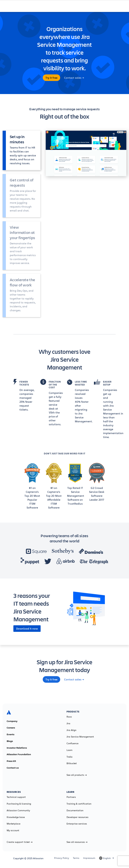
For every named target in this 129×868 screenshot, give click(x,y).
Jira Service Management (80, 737)
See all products (77, 775)
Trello (69, 757)
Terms (76, 858)
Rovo (69, 717)
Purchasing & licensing (19, 804)
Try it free (51, 78)
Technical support (16, 797)
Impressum (89, 858)
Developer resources (77, 817)
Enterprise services (77, 824)
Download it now (27, 629)
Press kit (11, 761)
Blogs (10, 741)
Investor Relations (17, 748)
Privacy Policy (62, 858)
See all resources (77, 842)
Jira (68, 723)
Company (12, 721)
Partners (71, 797)
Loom (69, 750)
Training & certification (79, 804)
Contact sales (74, 78)
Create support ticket (20, 842)
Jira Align (71, 730)
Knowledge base (16, 817)
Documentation (75, 810)
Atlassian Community (18, 810)
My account (13, 830)
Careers (11, 728)
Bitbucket (72, 763)
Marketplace (14, 824)
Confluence (72, 743)
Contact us (13, 768)
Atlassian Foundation (19, 754)
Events (11, 734)
